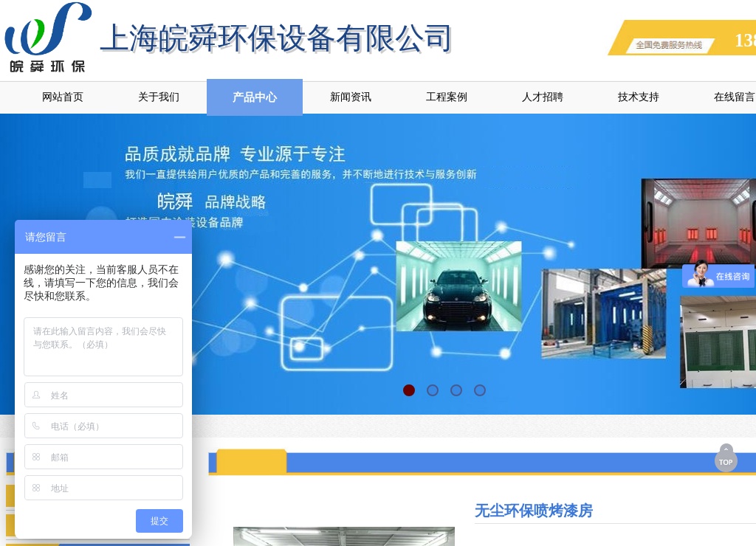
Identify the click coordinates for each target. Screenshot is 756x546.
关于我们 (159, 97)
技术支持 (639, 97)
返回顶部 (727, 457)
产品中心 (255, 97)
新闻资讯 (351, 97)
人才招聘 (543, 97)
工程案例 (447, 97)
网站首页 (63, 97)
